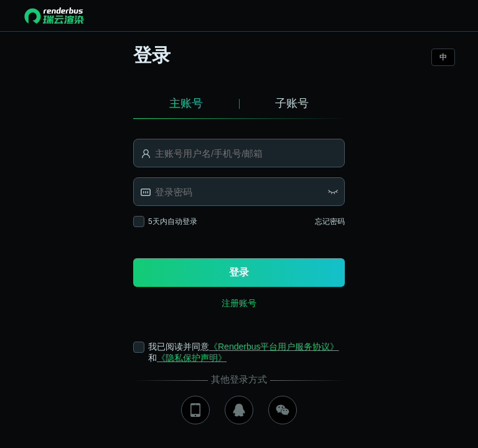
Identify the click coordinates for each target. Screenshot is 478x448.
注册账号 (239, 303)
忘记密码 (330, 222)
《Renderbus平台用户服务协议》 (274, 347)
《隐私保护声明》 (192, 358)
